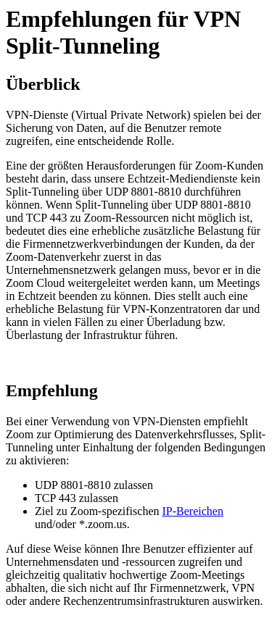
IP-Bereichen (193, 511)
